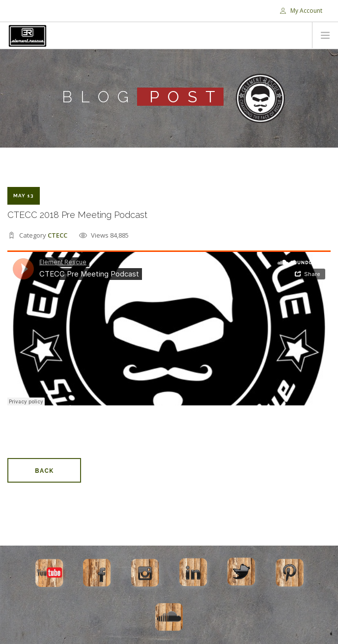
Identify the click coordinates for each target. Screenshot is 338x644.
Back (44, 471)
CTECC (57, 235)
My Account (301, 11)
